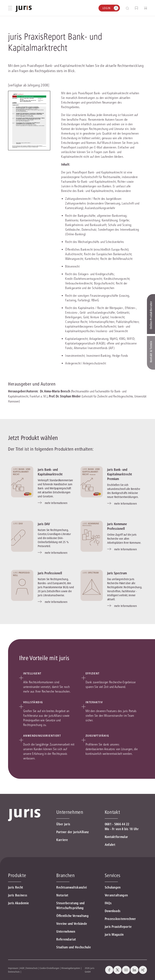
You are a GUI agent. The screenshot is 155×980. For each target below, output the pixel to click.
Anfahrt (110, 845)
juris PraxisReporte (118, 927)
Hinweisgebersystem (71, 968)
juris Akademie (18, 903)
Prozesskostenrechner (120, 919)
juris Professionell (50, 573)
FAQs (108, 903)
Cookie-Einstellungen (49, 968)
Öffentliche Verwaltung (72, 916)
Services (113, 875)
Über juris (63, 824)
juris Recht (16, 887)
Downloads (113, 911)
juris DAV (44, 524)
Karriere (62, 840)
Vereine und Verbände (72, 924)
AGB (22, 968)
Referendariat (66, 939)
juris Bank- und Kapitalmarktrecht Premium (120, 474)
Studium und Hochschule (74, 947)
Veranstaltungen (116, 895)
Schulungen (113, 887)
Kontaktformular (116, 837)
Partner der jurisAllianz (73, 832)
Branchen (65, 875)
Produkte (17, 875)
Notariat (62, 895)
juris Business (18, 895)
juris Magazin (114, 934)
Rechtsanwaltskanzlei (72, 887)
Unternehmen (66, 931)
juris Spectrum (117, 573)
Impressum (13, 968)
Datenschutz (32, 968)
